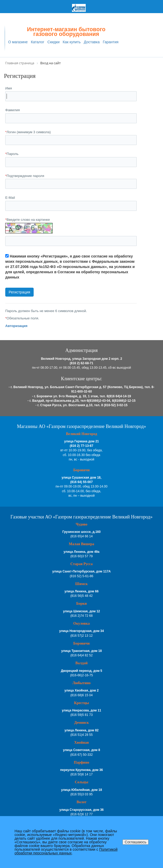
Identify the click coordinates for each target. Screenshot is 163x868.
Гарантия (111, 42)
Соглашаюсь (135, 842)
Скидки (53, 42)
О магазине (18, 42)
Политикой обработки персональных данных (66, 851)
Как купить (72, 42)
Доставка (92, 42)
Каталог (37, 42)
